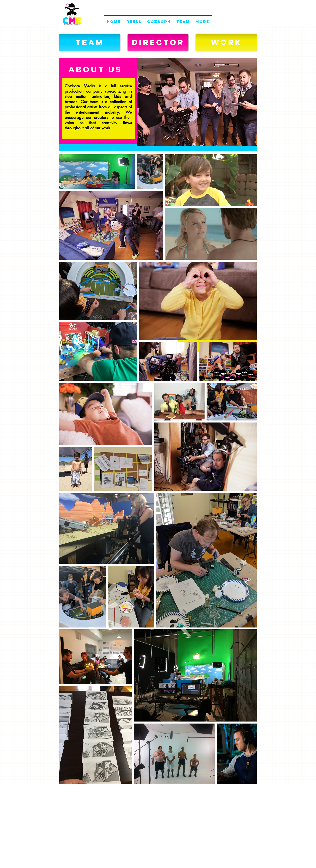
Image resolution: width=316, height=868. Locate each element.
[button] (90, 42)
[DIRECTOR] (158, 42)
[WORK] (226, 42)
